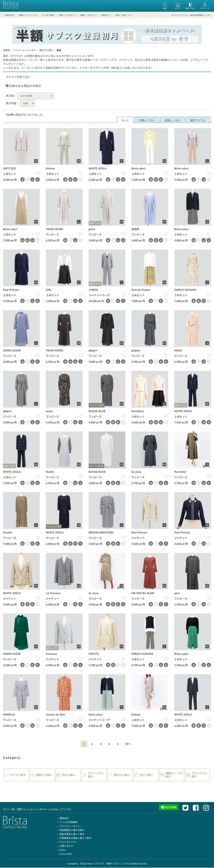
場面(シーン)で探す (174, 775)
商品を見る (9, 15)
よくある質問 (47, 15)
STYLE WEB (64, 854)
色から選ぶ (69, 775)
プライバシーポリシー (69, 827)
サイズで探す (18, 775)
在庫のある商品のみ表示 (23, 86)
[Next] (128, 744)
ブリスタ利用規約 (67, 823)
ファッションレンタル (25, 51)
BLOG (61, 850)
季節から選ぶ (44, 775)
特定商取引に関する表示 (71, 830)
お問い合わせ (65, 846)
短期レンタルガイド (88, 15)
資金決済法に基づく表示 (71, 834)
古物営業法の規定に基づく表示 (74, 838)
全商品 (6, 51)
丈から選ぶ (146, 775)
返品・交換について (123, 15)
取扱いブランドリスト (27, 15)
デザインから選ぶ (96, 775)
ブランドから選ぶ (199, 775)
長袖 (59, 51)
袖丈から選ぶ (46, 51)
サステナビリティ (67, 842)
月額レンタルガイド (66, 15)
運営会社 (63, 819)
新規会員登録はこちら (200, 15)
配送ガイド (106, 15)
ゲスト (182, 15)
